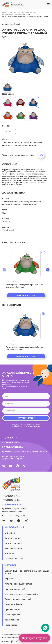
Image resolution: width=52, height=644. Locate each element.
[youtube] (11, 466)
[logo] (26, 484)
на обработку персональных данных (26, 426)
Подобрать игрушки (34, 638)
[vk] (4, 466)
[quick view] (26, 264)
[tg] (24, 466)
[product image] (26, 59)
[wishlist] (43, 252)
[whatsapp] (17, 466)
